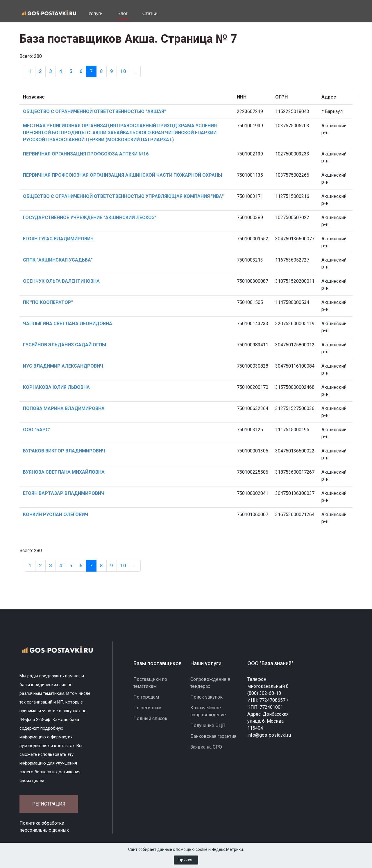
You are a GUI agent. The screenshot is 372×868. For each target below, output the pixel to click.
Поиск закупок (206, 697)
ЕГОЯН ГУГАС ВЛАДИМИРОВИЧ (58, 239)
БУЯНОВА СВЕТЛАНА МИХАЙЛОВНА (64, 472)
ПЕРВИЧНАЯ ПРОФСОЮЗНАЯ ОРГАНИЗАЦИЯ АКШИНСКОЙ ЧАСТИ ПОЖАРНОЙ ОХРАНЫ (122, 175)
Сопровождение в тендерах (210, 683)
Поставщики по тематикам (150, 683)
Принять (186, 860)
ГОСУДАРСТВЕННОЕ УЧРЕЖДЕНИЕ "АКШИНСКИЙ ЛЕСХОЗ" (90, 218)
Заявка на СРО (206, 747)
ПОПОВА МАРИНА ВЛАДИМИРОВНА (64, 408)
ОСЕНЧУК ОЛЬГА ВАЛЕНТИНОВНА (61, 281)
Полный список (150, 718)
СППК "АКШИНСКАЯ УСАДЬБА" (58, 260)
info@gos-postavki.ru (269, 735)
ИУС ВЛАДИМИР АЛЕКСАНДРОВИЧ (63, 366)
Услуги (95, 14)
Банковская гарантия (213, 736)
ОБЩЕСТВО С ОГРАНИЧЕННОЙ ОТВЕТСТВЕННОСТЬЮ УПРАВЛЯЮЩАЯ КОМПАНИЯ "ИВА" (123, 196)
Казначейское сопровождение (208, 711)
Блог (122, 14)
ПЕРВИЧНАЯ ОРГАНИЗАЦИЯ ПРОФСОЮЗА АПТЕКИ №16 (86, 154)
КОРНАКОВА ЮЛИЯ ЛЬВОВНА (56, 387)
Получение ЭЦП (208, 725)
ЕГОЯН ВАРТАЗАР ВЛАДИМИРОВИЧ (64, 493)
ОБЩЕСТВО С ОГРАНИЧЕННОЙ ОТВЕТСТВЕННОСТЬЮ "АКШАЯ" (94, 111)
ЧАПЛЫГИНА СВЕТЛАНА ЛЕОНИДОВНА (68, 324)
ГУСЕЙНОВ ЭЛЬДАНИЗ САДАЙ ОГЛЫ (65, 345)
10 (123, 71)
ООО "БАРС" (37, 430)
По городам (146, 697)
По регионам (147, 708)
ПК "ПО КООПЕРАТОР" (48, 302)
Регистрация (49, 804)
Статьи (150, 14)
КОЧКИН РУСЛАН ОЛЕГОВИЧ (56, 514)
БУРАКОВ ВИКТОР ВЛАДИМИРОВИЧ (64, 451)
